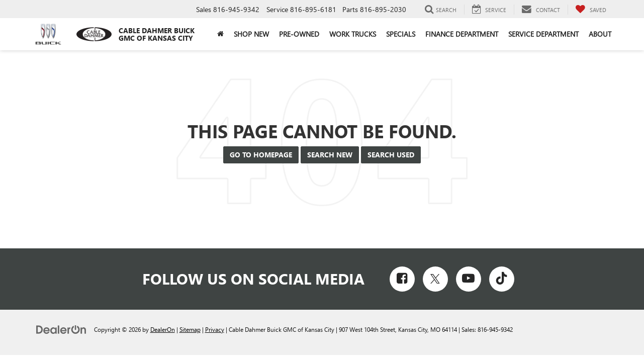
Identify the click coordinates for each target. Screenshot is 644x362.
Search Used (391, 155)
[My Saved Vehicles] (591, 10)
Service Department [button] (543, 34)
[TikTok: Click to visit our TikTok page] (502, 279)
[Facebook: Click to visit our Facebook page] (402, 279)
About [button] (600, 34)
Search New (330, 155)
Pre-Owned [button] (299, 34)
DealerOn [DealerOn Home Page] (163, 329)
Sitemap (190, 329)
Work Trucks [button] (353, 34)
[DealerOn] (61, 329)
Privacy (215, 329)
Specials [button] (401, 34)
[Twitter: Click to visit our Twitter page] (435, 279)
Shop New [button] (251, 34)
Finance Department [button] (462, 34)
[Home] (220, 34)
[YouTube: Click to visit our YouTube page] (469, 279)
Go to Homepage (261, 155)
